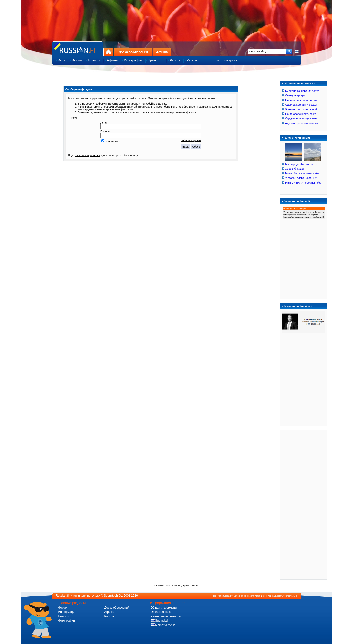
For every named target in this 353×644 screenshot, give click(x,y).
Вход (218, 60)
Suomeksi (159, 621)
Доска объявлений (133, 52)
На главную (108, 52)
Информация (67, 612)
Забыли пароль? (191, 140)
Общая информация (164, 608)
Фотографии (67, 621)
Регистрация (230, 60)
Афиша (162, 52)
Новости (64, 616)
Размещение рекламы (166, 616)
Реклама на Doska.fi (297, 201)
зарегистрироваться (88, 155)
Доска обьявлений (117, 608)
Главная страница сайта (77, 49)
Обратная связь (161, 612)
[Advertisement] (303, 504)
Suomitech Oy (113, 596)
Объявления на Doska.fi (300, 84)
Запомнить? (111, 142)
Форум (63, 608)
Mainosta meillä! (164, 625)
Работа (109, 616)
